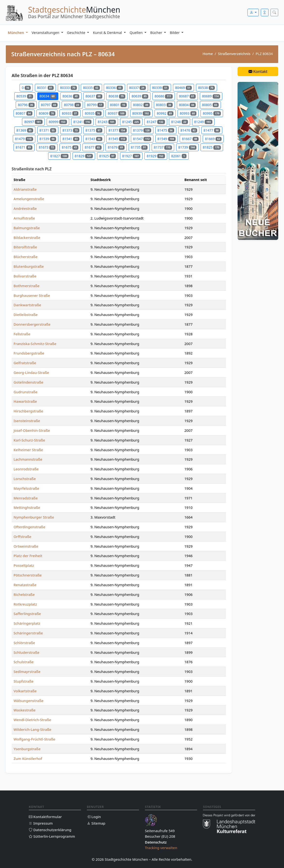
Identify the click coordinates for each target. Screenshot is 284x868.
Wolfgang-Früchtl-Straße (34, 739)
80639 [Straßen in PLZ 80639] (140, 96)
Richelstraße (24, 594)
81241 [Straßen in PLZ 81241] (82, 122)
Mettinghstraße (27, 507)
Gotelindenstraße (28, 382)
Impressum (41, 823)
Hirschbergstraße (28, 411)
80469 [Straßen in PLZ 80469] (183, 88)
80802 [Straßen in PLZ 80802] (141, 105)
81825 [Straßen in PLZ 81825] (212, 147)
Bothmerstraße (26, 286)
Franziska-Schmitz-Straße (35, 344)
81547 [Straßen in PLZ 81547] (142, 139)
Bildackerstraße (27, 237)
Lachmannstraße (28, 459)
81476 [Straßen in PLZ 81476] (189, 130)
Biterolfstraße (25, 247)
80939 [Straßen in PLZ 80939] (141, 113)
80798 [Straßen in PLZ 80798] (72, 105)
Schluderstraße (26, 652)
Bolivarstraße (25, 276)
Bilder (175, 32)
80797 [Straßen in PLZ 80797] (49, 105)
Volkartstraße (25, 691)
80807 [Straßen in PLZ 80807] (24, 113)
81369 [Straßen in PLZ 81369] (25, 130)
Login (94, 817)
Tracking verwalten (161, 848)
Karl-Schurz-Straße (29, 440)
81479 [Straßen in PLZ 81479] (24, 139)
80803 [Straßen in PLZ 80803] (164, 105)
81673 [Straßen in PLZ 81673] (47, 147)
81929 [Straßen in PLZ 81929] (156, 156)
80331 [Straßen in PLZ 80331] (45, 88)
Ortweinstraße (26, 546)
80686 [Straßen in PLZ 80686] (164, 96)
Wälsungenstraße (29, 701)
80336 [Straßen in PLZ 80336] (114, 88)
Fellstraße (22, 334)
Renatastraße (25, 585)
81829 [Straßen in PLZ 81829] (84, 156)
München (16, 32)
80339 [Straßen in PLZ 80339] (161, 88)
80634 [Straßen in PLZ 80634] (48, 96)
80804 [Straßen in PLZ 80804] (187, 105)
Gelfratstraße (25, 363)
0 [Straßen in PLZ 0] (26, 88)
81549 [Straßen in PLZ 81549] (167, 139)
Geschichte (77, 32)
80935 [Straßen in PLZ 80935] (93, 113)
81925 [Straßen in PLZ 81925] (108, 156)
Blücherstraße (26, 257)
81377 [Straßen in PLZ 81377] (117, 130)
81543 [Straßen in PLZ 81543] (94, 139)
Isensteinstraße (27, 421)
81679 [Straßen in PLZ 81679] (116, 147)
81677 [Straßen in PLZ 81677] (93, 147)
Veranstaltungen (46, 32)
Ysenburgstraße (27, 749)
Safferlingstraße (27, 614)
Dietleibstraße (26, 315)
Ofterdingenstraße (29, 527)
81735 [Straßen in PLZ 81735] (139, 147)
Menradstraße (26, 498)
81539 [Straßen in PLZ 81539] (48, 139)
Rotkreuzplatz (25, 604)
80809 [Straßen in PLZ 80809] (47, 113)
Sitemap (96, 823)
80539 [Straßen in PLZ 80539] (25, 96)
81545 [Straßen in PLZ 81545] (117, 139)
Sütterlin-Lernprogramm (52, 836)
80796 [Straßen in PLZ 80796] (26, 105)
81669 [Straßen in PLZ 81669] (213, 139)
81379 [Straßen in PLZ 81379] (142, 130)
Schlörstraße (24, 643)
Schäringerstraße (28, 633)
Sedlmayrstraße (27, 671)
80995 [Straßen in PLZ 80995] (212, 113)
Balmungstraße (27, 228)
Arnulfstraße (24, 218)
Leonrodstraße (26, 469)
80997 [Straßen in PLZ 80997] (33, 122)
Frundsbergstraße (29, 353)
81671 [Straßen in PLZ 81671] (24, 147)
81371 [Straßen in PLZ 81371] (48, 130)
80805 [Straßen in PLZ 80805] (210, 105)
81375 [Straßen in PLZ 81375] (94, 130)
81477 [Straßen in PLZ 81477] (212, 130)
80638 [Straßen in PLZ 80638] (117, 96)
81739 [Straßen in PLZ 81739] (187, 147)
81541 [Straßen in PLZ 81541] (71, 139)
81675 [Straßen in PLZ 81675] (70, 147)
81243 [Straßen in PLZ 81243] (107, 122)
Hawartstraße (25, 401)
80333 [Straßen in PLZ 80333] (68, 88)
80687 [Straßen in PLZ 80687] (187, 96)
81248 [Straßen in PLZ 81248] (179, 122)
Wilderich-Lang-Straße (32, 729)
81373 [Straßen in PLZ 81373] (71, 130)
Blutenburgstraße (29, 266)
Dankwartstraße (27, 305)
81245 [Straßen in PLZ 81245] (131, 122)
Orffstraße (22, 537)
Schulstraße (24, 662)
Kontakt (258, 71)
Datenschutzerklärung (50, 830)
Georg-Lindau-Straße (31, 372)
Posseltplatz (24, 565)
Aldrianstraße (25, 189)
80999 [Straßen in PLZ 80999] (58, 122)
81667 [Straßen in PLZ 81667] (190, 139)
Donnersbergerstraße (32, 324)
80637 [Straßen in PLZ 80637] (94, 96)
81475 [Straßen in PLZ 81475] (166, 130)
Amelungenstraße (29, 199)
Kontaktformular (45, 817)
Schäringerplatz (27, 623)
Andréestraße (25, 208)
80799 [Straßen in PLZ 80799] (95, 105)
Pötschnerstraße (28, 575)
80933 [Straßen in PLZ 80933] (70, 113)
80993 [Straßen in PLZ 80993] (188, 113)
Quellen (137, 32)
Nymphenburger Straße (34, 517)
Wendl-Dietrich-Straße (32, 720)
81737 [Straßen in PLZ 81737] (163, 147)
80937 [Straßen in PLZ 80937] (117, 113)
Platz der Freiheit (28, 556)
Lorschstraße (25, 479)
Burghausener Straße (32, 295)
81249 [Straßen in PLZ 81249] (203, 122)
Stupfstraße (24, 681)
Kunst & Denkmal (108, 32)
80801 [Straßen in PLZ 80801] (118, 105)
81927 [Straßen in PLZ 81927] (131, 156)
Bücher (157, 32)
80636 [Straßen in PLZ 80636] (71, 96)
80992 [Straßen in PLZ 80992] (165, 113)
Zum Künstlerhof (28, 758)
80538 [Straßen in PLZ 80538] (206, 88)
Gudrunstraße (26, 392)
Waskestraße (25, 710)
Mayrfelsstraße (26, 488)
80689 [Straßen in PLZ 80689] (211, 96)
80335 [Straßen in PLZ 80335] (91, 88)
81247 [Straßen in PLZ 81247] (156, 122)
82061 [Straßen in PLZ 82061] (179, 156)
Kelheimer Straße (28, 450)
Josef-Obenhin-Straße (32, 430)
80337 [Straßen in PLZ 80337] (138, 88)
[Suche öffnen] (274, 12)
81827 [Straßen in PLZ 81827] (59, 156)
